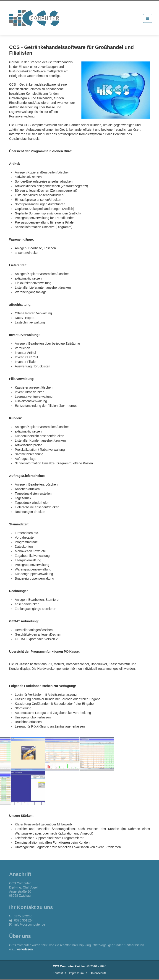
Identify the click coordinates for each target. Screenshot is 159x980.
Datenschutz (98, 973)
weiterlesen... (26, 949)
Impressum (76, 973)
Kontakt (58, 973)
